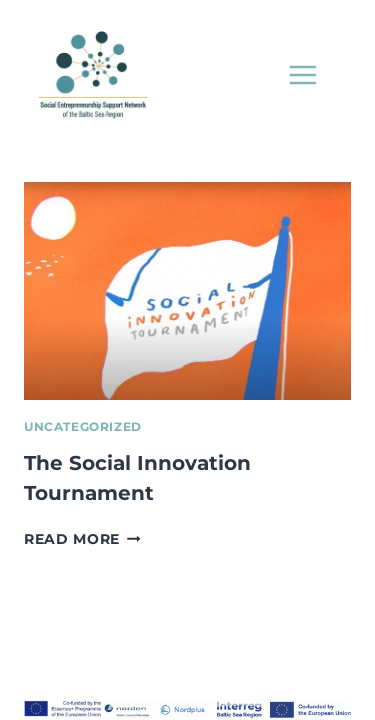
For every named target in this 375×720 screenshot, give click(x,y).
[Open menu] (302, 74)
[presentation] (187, 291)
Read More (82, 539)
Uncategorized (83, 426)
